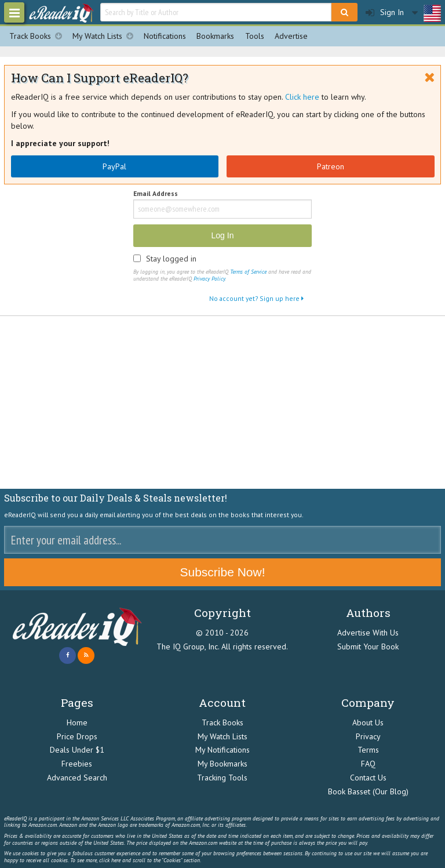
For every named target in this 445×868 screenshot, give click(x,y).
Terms (368, 750)
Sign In (385, 12)
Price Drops (77, 736)
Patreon (331, 166)
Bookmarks (215, 36)
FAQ (368, 764)
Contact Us (368, 778)
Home (77, 722)
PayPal (114, 166)
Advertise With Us (368, 633)
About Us (368, 722)
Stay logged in (171, 259)
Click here (302, 97)
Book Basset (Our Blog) (368, 791)
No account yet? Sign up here (256, 298)
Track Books (38, 36)
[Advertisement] (222, 403)
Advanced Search (77, 778)
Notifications (165, 36)
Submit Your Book (368, 647)
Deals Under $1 (77, 750)
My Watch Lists (105, 36)
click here (110, 860)
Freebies (77, 764)
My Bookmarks (222, 764)
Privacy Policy (209, 279)
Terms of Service (248, 272)
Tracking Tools (222, 778)
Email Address (156, 194)
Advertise (291, 36)
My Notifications (222, 750)
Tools (255, 36)
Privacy (368, 736)
